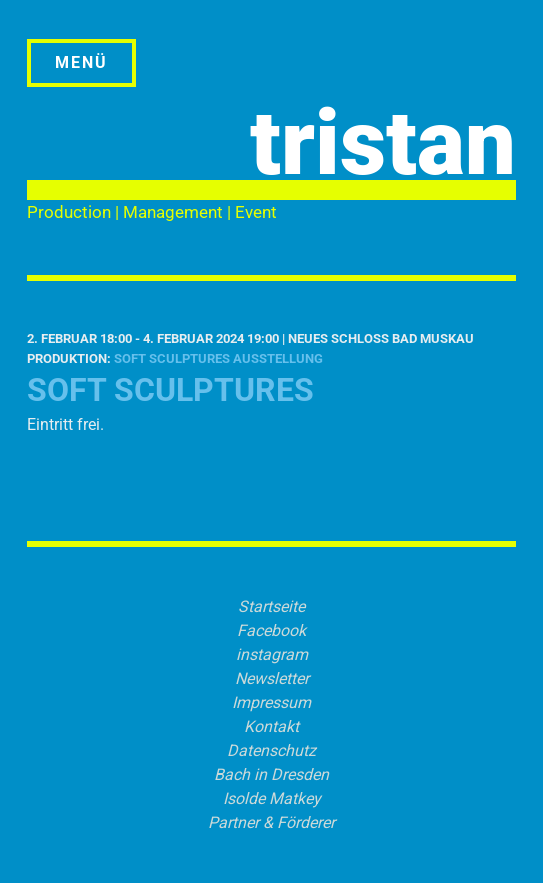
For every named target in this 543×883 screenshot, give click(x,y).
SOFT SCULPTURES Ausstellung (218, 358)
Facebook (271, 630)
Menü (81, 62)
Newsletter (272, 678)
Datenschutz (271, 750)
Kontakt (271, 726)
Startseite (271, 606)
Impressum (271, 702)
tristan (383, 143)
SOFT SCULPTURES (170, 390)
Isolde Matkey (272, 798)
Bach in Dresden (271, 774)
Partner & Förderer (271, 822)
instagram (272, 654)
